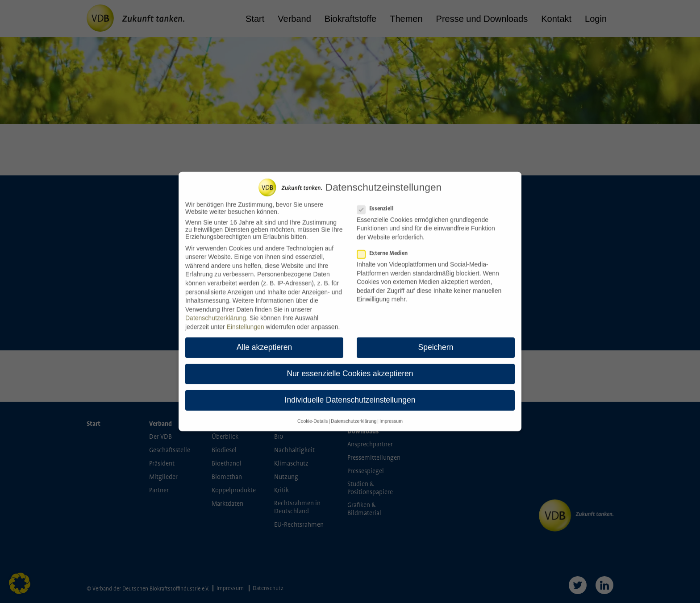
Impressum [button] (391, 416)
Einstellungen (246, 321)
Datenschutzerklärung (216, 313)
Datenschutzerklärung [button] (354, 416)
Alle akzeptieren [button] (265, 342)
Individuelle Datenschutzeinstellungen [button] (350, 395)
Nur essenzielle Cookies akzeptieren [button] (350, 368)
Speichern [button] (436, 342)
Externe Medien (385, 248)
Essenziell (378, 203)
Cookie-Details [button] (312, 416)
